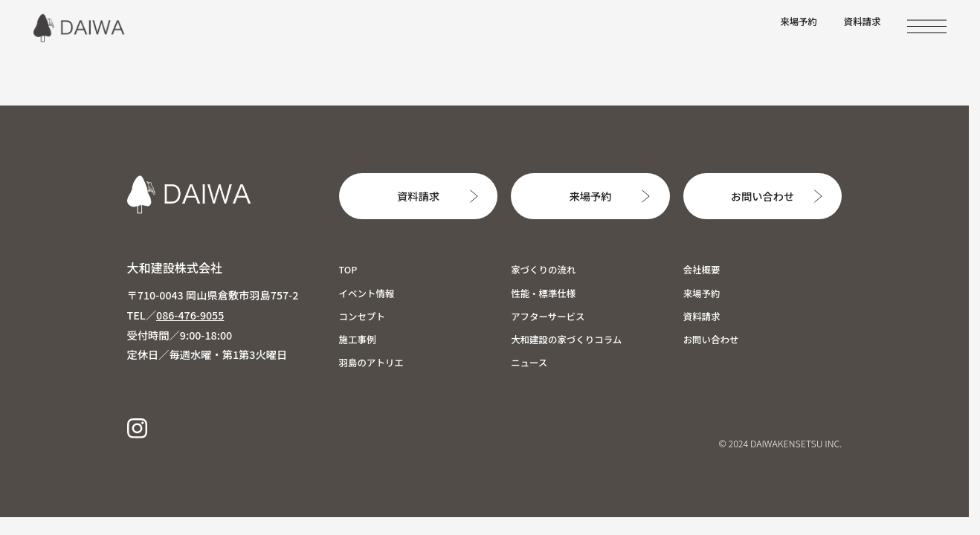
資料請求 (863, 22)
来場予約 (799, 22)
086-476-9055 (190, 315)
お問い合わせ (763, 196)
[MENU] (927, 26)
